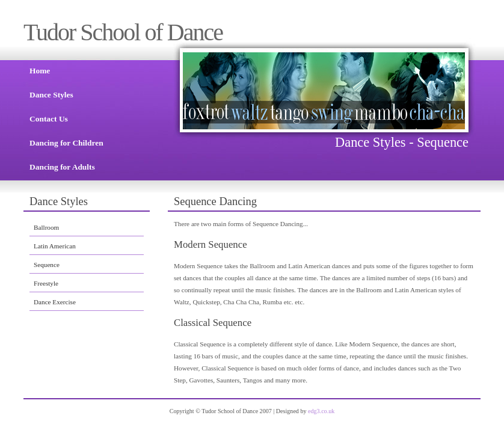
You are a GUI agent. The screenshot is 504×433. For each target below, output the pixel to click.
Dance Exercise (55, 302)
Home (40, 71)
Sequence (47, 265)
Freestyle (46, 283)
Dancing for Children (66, 143)
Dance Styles (51, 95)
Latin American (55, 246)
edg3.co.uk (321, 411)
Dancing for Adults (62, 167)
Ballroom (46, 227)
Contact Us (49, 119)
